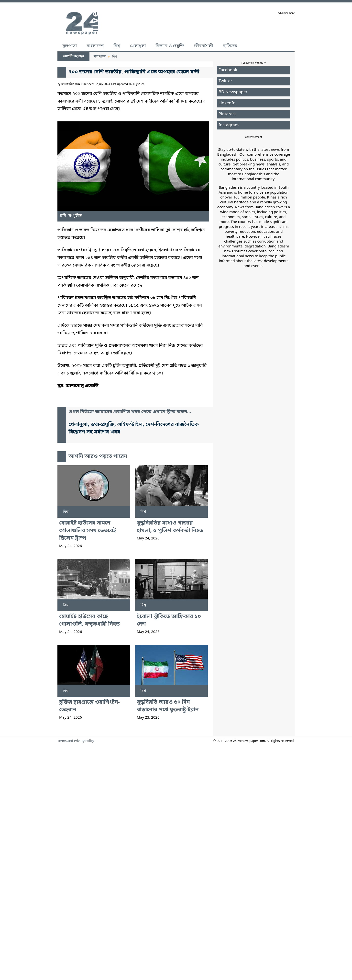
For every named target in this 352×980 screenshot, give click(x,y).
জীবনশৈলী (203, 48)
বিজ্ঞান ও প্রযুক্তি (170, 48)
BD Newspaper (233, 94)
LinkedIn (227, 105)
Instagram (229, 127)
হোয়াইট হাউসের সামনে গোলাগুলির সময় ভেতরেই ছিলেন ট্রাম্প (88, 731)
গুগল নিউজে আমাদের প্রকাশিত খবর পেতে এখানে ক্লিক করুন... (130, 546)
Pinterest (227, 116)
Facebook (228, 72)
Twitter (225, 83)
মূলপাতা (70, 48)
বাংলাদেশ (95, 48)
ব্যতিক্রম (230, 48)
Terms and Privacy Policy (76, 941)
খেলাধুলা (138, 48)
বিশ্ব (117, 48)
